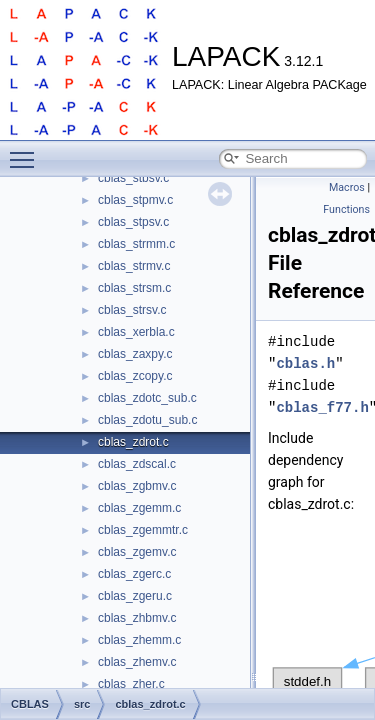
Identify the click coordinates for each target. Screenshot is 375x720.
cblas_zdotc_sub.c (147, 398)
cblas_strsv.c (132, 310)
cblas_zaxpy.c (135, 354)
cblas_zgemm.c (139, 508)
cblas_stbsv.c (133, 178)
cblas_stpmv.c (135, 200)
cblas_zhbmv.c (137, 618)
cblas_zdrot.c (133, 442)
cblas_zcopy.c (135, 376)
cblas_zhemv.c (137, 662)
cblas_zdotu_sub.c (147, 420)
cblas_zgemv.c (137, 552)
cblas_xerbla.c (136, 332)
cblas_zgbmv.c (137, 486)
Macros (347, 187)
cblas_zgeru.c (135, 596)
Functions (346, 209)
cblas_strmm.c (136, 244)
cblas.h (305, 363)
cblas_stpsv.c (133, 222)
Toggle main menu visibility (27, 151)
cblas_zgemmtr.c (143, 530)
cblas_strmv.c (134, 266)
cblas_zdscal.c (137, 464)
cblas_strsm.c (134, 288)
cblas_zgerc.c (134, 574)
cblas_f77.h (322, 407)
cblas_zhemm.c (139, 640)
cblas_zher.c (131, 684)
